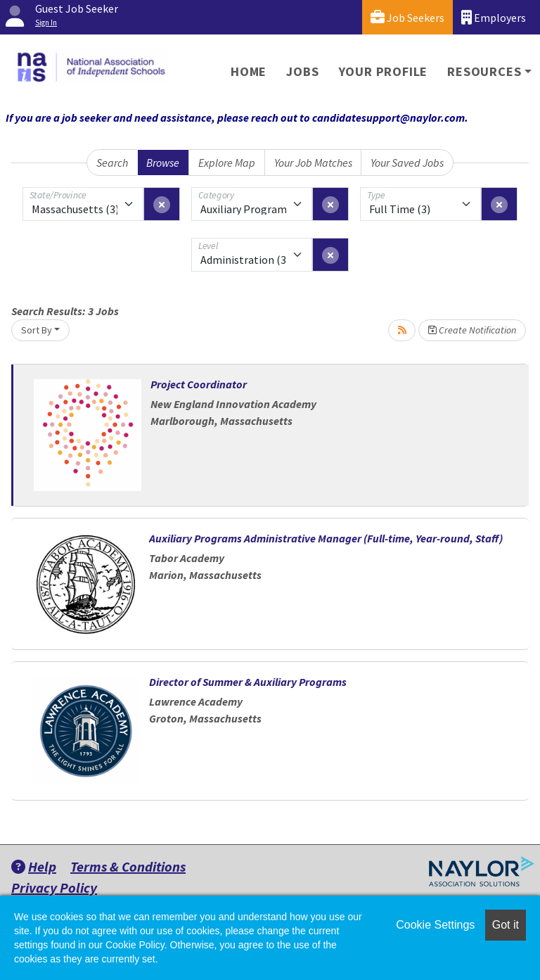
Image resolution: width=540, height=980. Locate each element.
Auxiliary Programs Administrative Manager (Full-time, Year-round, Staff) (326, 538)
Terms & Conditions (128, 866)
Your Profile (384, 71)
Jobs (302, 71)
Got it (506, 925)
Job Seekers (407, 17)
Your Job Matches (313, 163)
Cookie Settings (435, 925)
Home (249, 71)
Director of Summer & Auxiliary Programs (248, 682)
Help (34, 866)
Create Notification (472, 330)
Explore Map (227, 163)
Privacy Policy (54, 887)
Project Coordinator (199, 384)
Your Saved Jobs (407, 163)
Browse (163, 163)
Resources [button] (484, 71)
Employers (494, 17)
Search (112, 163)
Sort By (37, 330)
